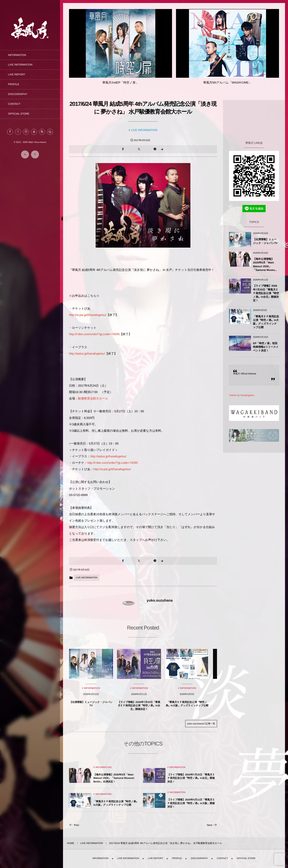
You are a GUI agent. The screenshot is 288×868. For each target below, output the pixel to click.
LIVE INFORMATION (144, 130)
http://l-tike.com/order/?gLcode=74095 (94, 334)
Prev (74, 825)
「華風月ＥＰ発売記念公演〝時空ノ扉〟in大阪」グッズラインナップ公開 (266, 322)
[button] (50, 132)
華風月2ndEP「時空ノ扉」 (120, 83)
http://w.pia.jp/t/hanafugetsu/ (88, 315)
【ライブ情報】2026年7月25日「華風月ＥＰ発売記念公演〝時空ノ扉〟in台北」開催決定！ (266, 293)
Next (212, 825)
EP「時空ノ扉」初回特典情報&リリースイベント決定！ (266, 347)
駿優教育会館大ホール (93, 399)
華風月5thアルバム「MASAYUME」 (227, 83)
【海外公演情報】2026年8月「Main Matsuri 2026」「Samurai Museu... (265, 264)
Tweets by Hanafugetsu (241, 395)
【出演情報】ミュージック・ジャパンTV (265, 241)
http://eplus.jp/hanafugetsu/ (87, 354)
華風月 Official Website (245, 374)
